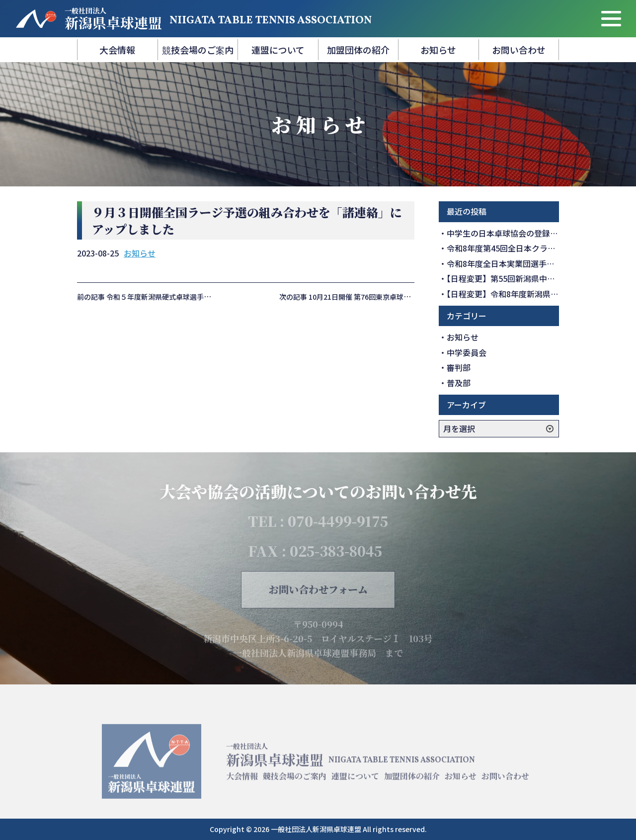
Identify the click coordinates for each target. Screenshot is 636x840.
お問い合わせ (519, 50)
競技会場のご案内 (198, 50)
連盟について (278, 50)
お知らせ (438, 50)
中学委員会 (467, 352)
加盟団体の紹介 (358, 50)
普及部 (459, 383)
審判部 (459, 367)
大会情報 (117, 50)
